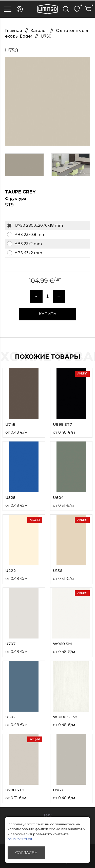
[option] (48, 101)
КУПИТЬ (48, 314)
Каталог (39, 31)
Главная (14, 31)
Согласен (26, 853)
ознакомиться (20, 839)
